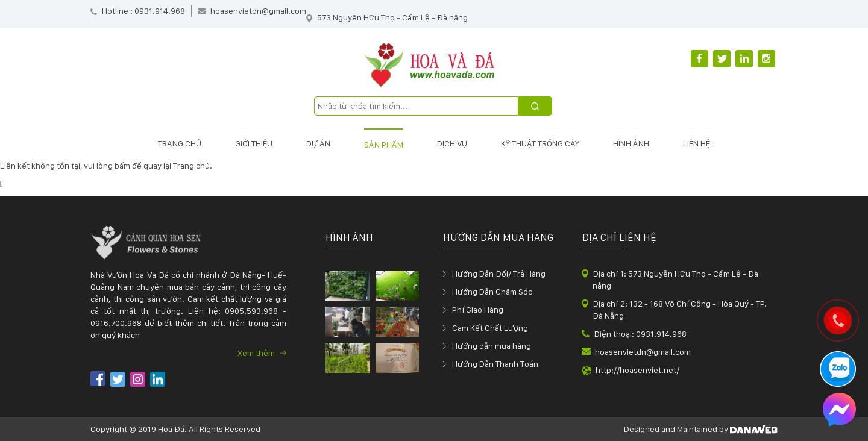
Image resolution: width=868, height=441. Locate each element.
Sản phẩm (384, 145)
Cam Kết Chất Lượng (490, 328)
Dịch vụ (452, 143)
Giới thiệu (254, 143)
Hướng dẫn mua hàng (492, 346)
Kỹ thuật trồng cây (540, 143)
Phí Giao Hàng (478, 310)
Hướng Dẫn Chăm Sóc (492, 292)
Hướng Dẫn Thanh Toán (495, 364)
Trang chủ (180, 143)
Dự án (318, 143)
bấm (122, 166)
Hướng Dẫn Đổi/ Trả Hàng (499, 274)
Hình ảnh (631, 143)
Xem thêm (262, 353)
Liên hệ (697, 143)
